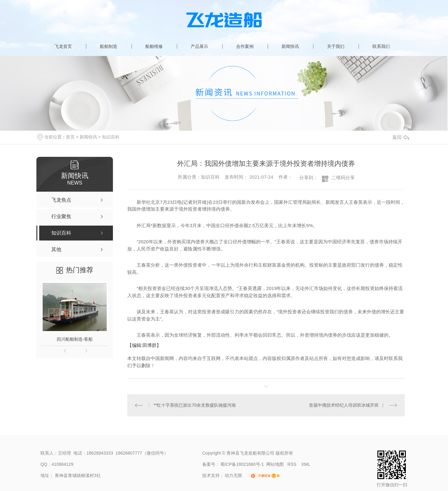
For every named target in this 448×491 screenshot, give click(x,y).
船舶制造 (109, 46)
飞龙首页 (63, 46)
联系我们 (381, 46)
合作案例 (245, 46)
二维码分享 (343, 178)
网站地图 (275, 464)
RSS (293, 464)
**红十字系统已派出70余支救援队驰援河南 (195, 405)
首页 (70, 137)
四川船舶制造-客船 (75, 339)
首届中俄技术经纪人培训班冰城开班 (344, 405)
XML (306, 464)
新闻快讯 (290, 46)
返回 (401, 137)
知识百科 (111, 137)
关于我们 (336, 46)
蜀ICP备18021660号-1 (242, 464)
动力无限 (233, 475)
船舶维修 (154, 46)
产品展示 (199, 46)
